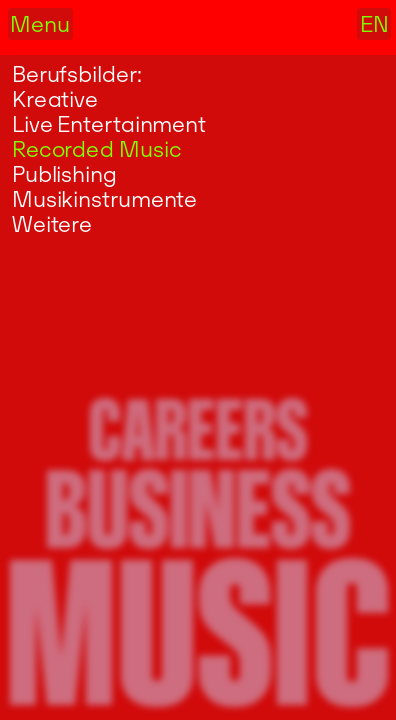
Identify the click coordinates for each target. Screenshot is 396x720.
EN (374, 24)
